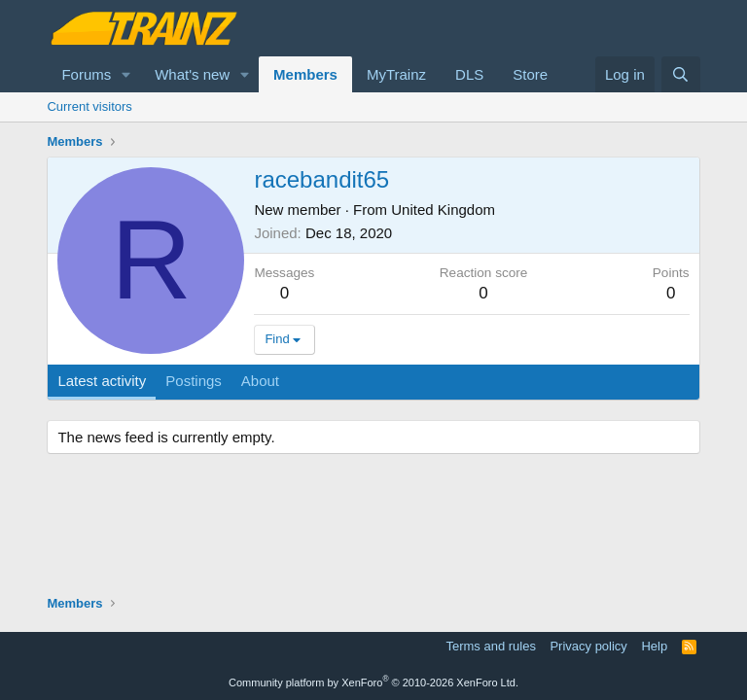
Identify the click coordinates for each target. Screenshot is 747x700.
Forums (86, 74)
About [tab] (260, 381)
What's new (192, 74)
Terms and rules (490, 646)
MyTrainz (396, 74)
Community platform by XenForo (373, 682)
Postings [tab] (194, 381)
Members (305, 74)
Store (530, 74)
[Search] (680, 74)
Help (654, 646)
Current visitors (89, 106)
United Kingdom (443, 210)
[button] (126, 74)
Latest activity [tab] (102, 381)
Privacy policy (588, 646)
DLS (469, 74)
